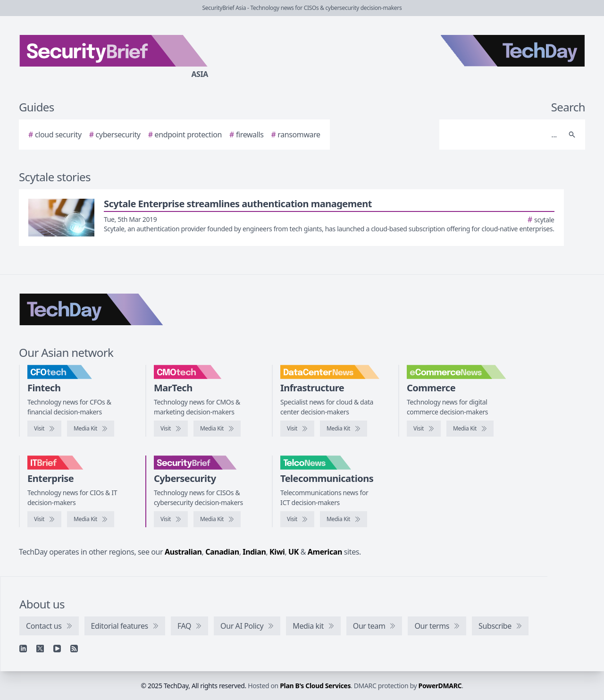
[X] (40, 649)
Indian (254, 552)
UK (294, 552)
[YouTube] (57, 649)
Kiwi (277, 552)
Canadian (222, 552)
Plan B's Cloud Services (315, 686)
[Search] (503, 135)
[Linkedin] (23, 649)
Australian (183, 552)
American (325, 552)
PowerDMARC (440, 686)
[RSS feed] (74, 649)
